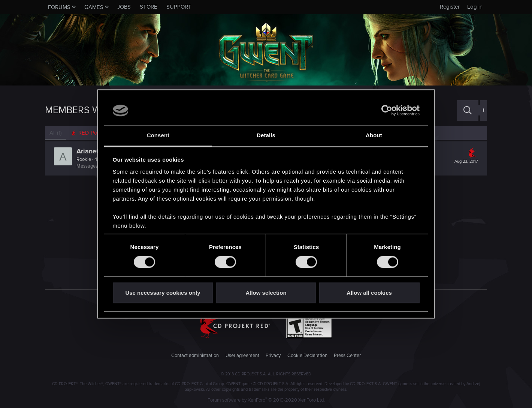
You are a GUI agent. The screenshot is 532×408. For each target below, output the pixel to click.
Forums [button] (59, 7)
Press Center (347, 355)
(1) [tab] (56, 133)
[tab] (90, 133)
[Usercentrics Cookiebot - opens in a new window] (387, 111)
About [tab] (374, 135)
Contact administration (195, 355)
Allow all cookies (369, 293)
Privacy (273, 355)
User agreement (242, 355)
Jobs (124, 7)
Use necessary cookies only (163, 293)
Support (179, 7)
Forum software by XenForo (266, 400)
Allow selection (266, 293)
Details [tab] (266, 135)
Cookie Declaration (307, 355)
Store (149, 7)
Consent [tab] (158, 135)
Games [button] (94, 7)
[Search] (468, 110)
